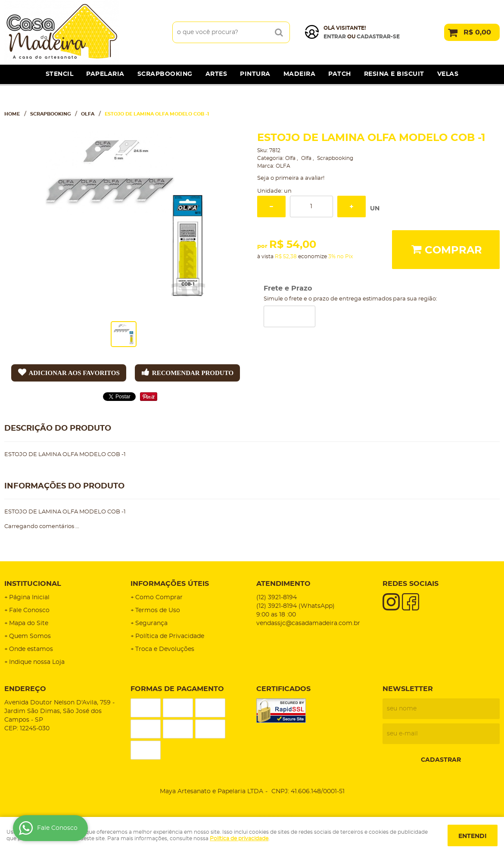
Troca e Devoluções (165, 649)
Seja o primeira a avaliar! (291, 178)
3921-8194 (277, 597)
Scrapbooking (165, 74)
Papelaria (105, 74)
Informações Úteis (170, 584)
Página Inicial (29, 597)
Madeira (300, 74)
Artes (216, 74)
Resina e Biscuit (394, 74)
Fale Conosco (29, 610)
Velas (448, 74)
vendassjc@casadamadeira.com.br (308, 623)
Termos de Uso (158, 610)
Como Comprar (159, 597)
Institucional (33, 584)
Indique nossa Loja (37, 662)
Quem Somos (30, 636)
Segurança (151, 623)
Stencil (60, 74)
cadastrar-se (378, 37)
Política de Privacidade (170, 636)
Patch (340, 74)
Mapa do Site (29, 623)
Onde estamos (31, 649)
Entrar (335, 37)
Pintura (255, 74)
